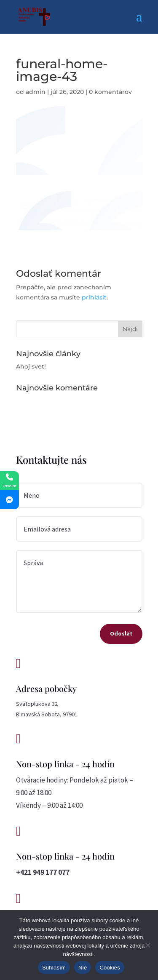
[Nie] (147, 945)
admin (36, 92)
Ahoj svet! (31, 366)
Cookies (110, 968)
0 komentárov (110, 92)
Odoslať (121, 633)
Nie (83, 968)
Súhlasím (54, 968)
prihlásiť (94, 297)
